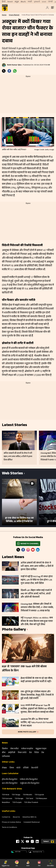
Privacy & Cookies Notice (11, 822)
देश (30, 753)
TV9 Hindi (6, 795)
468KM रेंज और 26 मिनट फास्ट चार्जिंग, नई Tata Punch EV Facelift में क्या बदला (37, 723)
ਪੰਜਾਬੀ (50, 2)
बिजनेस (5, 749)
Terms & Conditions (10, 828)
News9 (10, 2)
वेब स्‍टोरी (35, 768)
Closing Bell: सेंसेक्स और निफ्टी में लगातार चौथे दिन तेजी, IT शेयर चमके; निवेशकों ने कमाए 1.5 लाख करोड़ (37, 608)
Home (4, 15)
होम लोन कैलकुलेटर (10, 780)
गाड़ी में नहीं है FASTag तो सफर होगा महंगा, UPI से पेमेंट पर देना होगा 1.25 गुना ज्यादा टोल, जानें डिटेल (37, 580)
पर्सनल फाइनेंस (27, 749)
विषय (12, 768)
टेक (43, 753)
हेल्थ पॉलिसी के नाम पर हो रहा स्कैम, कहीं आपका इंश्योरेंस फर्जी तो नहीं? (37, 680)
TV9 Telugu (16, 795)
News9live (6, 803)
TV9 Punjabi (17, 803)
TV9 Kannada (7, 799)
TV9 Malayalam (41, 799)
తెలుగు (23, 2)
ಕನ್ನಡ (17, 2)
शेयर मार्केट (14, 749)
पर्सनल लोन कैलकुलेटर (29, 780)
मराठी (30, 2)
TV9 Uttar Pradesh (31, 803)
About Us (16, 817)
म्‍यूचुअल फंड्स (41, 749)
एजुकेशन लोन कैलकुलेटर (30, 783)
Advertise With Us (29, 817)
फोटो (18, 768)
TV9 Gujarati (39, 795)
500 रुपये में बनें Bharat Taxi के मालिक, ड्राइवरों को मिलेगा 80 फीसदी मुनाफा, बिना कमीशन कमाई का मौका (37, 709)
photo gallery (14, 630)
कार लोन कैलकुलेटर (10, 783)
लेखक (4, 768)
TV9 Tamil (29, 799)
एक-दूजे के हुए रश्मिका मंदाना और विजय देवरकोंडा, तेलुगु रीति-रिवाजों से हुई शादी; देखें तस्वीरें (37, 695)
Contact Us (6, 817)
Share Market (14, 15)
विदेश (37, 753)
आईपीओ (12, 753)
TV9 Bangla (19, 799)
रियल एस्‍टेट (22, 753)
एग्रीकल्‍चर (6, 757)
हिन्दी (4, 2)
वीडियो (26, 768)
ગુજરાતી (37, 2)
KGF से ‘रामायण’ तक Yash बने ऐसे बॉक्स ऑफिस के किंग (24, 669)
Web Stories (12, 474)
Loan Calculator (10, 774)
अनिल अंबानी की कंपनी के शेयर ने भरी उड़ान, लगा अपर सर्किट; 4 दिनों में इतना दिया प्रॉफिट (37, 566)
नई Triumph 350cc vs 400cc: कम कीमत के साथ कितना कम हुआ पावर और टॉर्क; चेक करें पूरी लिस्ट (37, 621)
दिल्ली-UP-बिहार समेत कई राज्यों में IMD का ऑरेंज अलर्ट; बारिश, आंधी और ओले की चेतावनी (36, 594)
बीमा (4, 753)
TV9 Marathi (27, 795)
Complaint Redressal (32, 822)
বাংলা (44, 2)
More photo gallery (27, 732)
